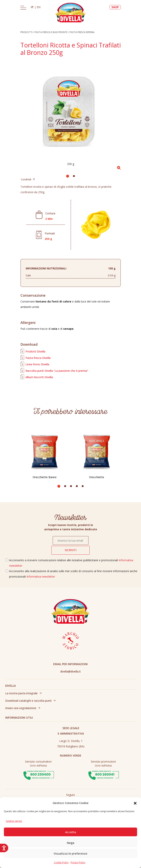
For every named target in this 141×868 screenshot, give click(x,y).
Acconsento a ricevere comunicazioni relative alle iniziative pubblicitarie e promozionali (71, 563)
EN (39, 7)
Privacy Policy (78, 862)
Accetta (71, 832)
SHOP (115, 7)
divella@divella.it (70, 671)
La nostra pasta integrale (21, 693)
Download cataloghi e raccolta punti (28, 701)
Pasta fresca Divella (38, 358)
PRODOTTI (26, 32)
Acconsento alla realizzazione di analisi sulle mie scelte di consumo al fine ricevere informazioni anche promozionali (73, 574)
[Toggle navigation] (23, 8)
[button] (135, 803)
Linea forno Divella (37, 364)
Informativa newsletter (41, 576)
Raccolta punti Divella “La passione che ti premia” (57, 371)
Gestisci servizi (14, 821)
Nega (71, 843)
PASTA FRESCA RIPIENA (82, 32)
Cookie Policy (61, 862)
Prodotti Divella (35, 351)
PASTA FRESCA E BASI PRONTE (51, 32)
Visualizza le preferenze (70, 853)
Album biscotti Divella (39, 377)
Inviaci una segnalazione (21, 708)
